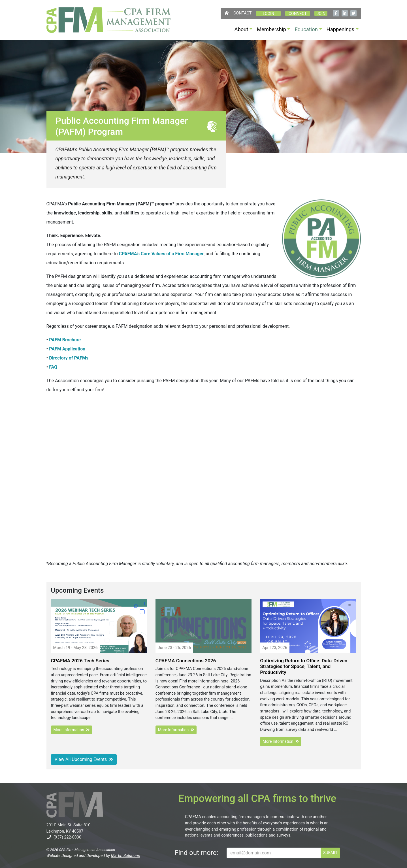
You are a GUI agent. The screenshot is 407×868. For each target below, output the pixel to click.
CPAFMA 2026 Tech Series (80, 661)
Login (269, 14)
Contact (242, 13)
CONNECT (298, 14)
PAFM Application (67, 349)
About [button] (241, 29)
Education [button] (306, 29)
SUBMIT (330, 853)
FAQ (53, 367)
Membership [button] (271, 29)
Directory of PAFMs (69, 358)
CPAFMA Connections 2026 (186, 661)
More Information (72, 730)
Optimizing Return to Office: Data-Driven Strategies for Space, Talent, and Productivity (304, 666)
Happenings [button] (340, 29)
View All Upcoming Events (84, 759)
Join (321, 14)
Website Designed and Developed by (93, 856)
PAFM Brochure (65, 340)
